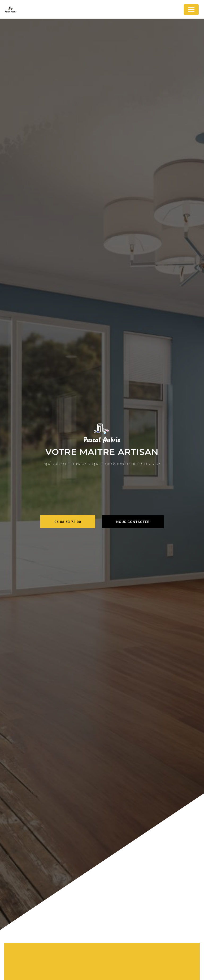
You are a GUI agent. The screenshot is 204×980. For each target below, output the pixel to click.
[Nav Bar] (191, 10)
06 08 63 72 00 (68, 522)
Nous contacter (133, 522)
